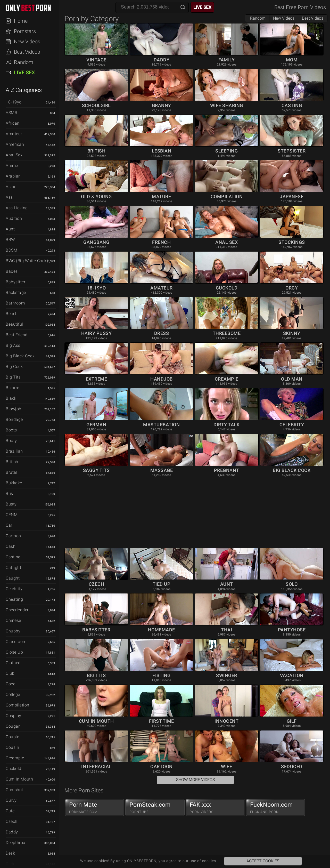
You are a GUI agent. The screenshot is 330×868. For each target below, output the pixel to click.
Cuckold (14, 769)
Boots (11, 430)
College (13, 694)
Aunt (10, 229)
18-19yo (14, 102)
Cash (11, 546)
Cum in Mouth (19, 779)
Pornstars (25, 31)
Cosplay (14, 716)
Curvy (11, 800)
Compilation (18, 705)
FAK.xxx (215, 808)
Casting (13, 557)
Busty (11, 504)
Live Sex (24, 73)
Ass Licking (17, 208)
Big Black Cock (20, 356)
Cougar (13, 726)
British (12, 462)
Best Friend (17, 335)
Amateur (14, 134)
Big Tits (13, 377)
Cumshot (14, 790)
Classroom (16, 642)
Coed (11, 684)
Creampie (15, 758)
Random (24, 62)
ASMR (11, 113)
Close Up (14, 652)
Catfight (13, 568)
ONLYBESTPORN (32, 8)
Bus (9, 493)
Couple (12, 737)
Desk (10, 853)
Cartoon (13, 536)
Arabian (13, 176)
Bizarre (13, 388)
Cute (10, 811)
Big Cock (14, 367)
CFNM (12, 515)
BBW (10, 240)
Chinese (13, 620)
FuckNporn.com (276, 808)
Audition (14, 218)
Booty (11, 441)
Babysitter (15, 282)
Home (21, 21)
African (13, 123)
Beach (12, 314)
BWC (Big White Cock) (27, 261)
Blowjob (14, 409)
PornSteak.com (155, 808)
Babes (12, 271)
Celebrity (14, 589)
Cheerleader (17, 610)
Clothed (13, 663)
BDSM (11, 250)
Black (11, 398)
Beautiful (14, 324)
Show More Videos (195, 780)
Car (9, 525)
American (15, 144)
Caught (13, 578)
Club (10, 673)
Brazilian (14, 451)
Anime (12, 166)
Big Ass (13, 345)
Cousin (12, 747)
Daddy (12, 832)
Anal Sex (14, 155)
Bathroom (15, 303)
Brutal (11, 472)
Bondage (14, 419)
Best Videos (27, 52)
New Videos (27, 42)
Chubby (13, 631)
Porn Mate (95, 808)
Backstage (16, 292)
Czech (12, 821)
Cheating (14, 599)
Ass (9, 197)
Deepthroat (16, 843)
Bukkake (14, 483)
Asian (11, 187)
